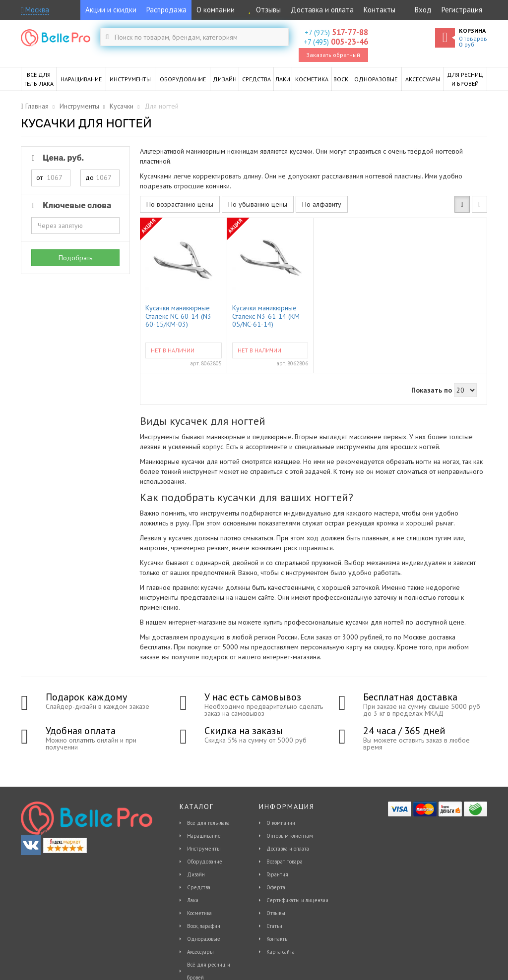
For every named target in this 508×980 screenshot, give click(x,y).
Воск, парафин (204, 926)
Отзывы (263, 10)
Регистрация (462, 10)
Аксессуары (200, 952)
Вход (423, 10)
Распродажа (166, 10)
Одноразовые (204, 939)
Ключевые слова (70, 205)
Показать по (432, 390)
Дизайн (196, 874)
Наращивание (204, 836)
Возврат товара (285, 862)
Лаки (193, 900)
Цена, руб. (56, 158)
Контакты (380, 10)
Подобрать (75, 258)
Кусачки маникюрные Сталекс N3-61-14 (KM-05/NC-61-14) (267, 316)
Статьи (274, 926)
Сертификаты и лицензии (297, 900)
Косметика (199, 913)
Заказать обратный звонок (333, 57)
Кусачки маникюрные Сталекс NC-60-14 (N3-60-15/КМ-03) (180, 316)
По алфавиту (322, 204)
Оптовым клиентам (290, 836)
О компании (216, 10)
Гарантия (277, 874)
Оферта (276, 887)
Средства (199, 887)
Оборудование (205, 862)
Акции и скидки (111, 10)
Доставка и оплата (322, 10)
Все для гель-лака (208, 823)
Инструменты (204, 849)
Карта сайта (281, 952)
